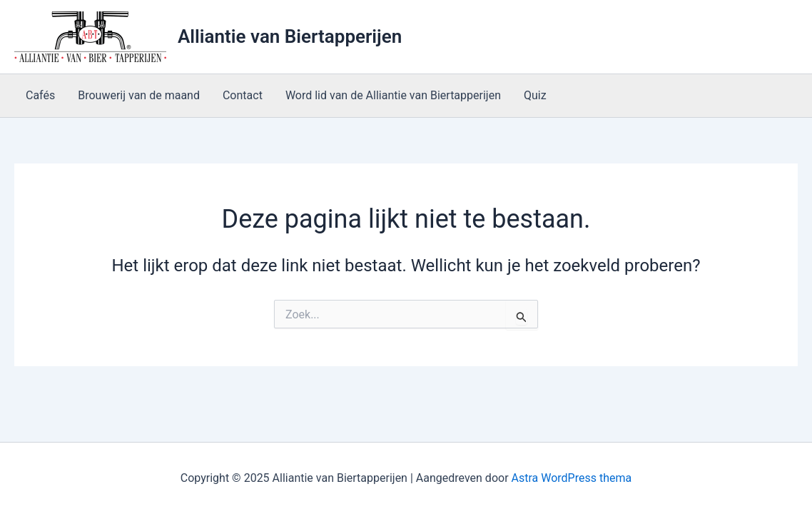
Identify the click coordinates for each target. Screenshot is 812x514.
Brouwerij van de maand (139, 95)
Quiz (535, 95)
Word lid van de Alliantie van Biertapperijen (393, 95)
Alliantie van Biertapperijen (290, 36)
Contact (243, 95)
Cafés (40, 95)
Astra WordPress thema (572, 478)
